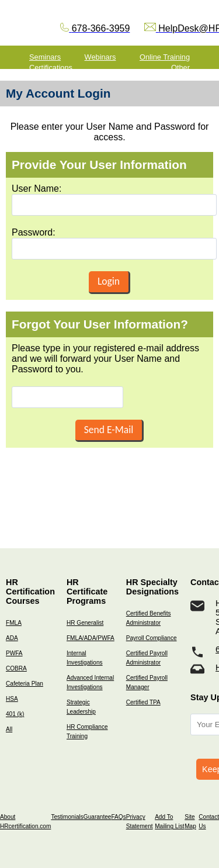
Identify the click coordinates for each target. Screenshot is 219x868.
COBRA (16, 668)
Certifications (51, 68)
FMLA (14, 623)
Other (180, 68)
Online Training (165, 57)
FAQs (118, 817)
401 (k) (15, 714)
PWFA (14, 653)
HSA (12, 699)
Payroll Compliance (152, 638)
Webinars (100, 57)
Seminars (45, 57)
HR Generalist (85, 623)
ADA (12, 638)
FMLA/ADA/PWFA (91, 638)
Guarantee (98, 817)
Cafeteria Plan (25, 684)
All (9, 729)
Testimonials (67, 817)
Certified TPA (143, 702)
